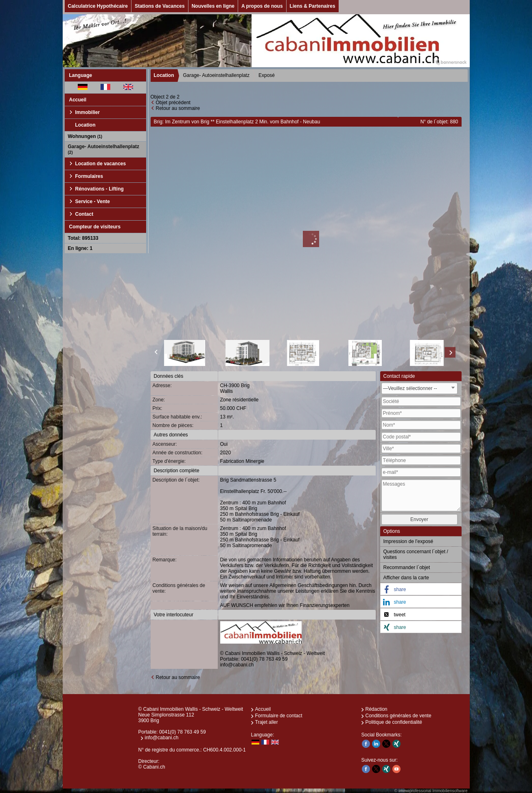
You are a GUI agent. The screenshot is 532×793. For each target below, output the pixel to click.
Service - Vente (93, 202)
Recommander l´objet (407, 567)
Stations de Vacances (160, 6)
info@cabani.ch (237, 665)
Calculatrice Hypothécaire (98, 6)
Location (85, 125)
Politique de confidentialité (394, 722)
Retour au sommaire (178, 108)
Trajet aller (267, 722)
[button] (421, 589)
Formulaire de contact (279, 716)
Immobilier (88, 112)
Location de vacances (101, 164)
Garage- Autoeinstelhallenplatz (104, 149)
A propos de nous (262, 6)
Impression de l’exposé (408, 541)
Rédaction (377, 709)
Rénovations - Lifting (100, 189)
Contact (84, 214)
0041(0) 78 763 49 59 (264, 659)
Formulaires (89, 176)
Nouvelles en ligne (213, 6)
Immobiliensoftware (450, 791)
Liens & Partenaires (313, 6)
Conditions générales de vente (398, 716)
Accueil (78, 100)
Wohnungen (85, 136)
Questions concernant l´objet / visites (416, 554)
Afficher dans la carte (406, 578)
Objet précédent (173, 103)
